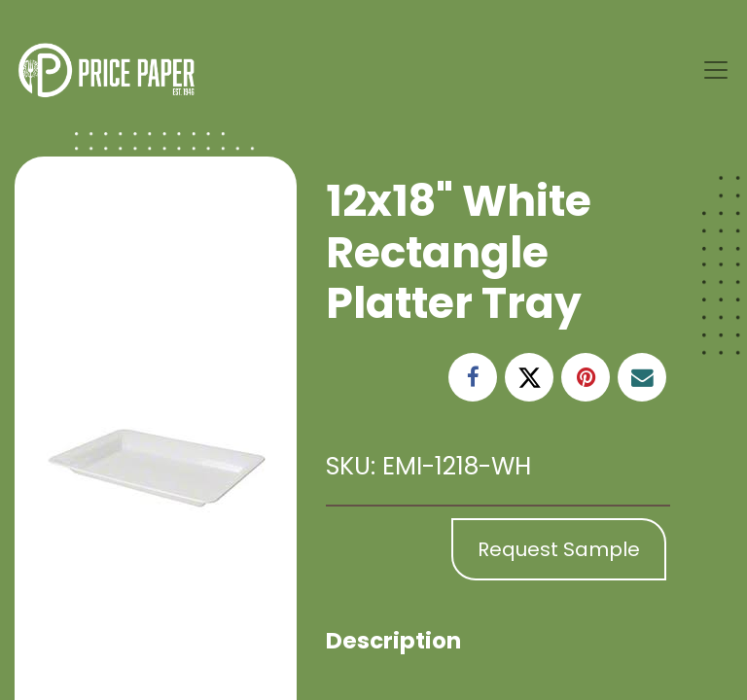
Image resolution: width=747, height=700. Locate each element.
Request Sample (559, 549)
